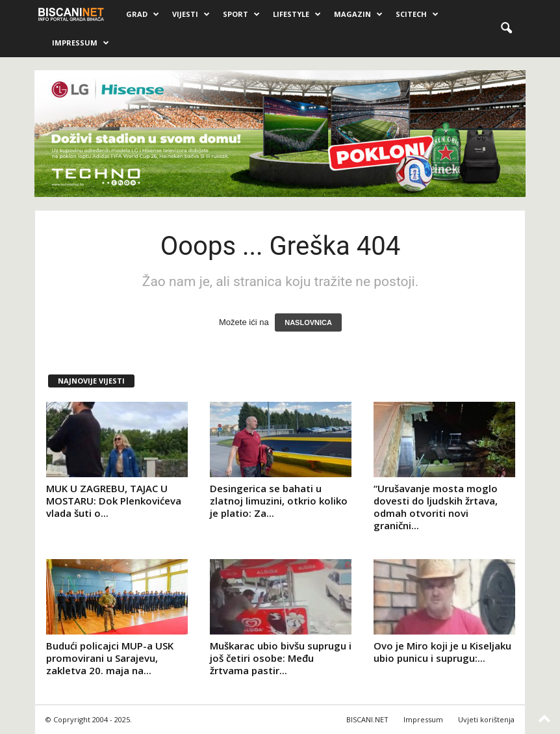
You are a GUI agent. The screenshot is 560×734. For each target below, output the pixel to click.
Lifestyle (297, 14)
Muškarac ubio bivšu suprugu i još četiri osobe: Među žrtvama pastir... (281, 658)
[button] (506, 29)
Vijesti (191, 14)
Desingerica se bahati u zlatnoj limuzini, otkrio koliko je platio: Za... (279, 501)
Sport (241, 14)
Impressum (81, 43)
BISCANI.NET (367, 719)
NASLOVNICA (308, 322)
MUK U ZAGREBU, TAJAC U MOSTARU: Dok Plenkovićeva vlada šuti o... (114, 501)
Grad (143, 14)
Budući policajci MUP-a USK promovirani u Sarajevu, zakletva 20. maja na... (110, 658)
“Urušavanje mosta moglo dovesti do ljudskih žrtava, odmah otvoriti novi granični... (436, 507)
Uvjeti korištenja (486, 719)
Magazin (358, 14)
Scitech (417, 14)
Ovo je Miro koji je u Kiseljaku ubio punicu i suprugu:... (442, 652)
